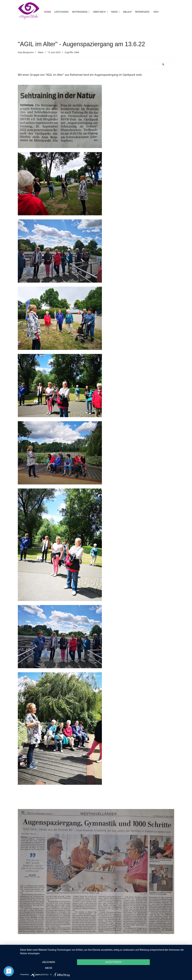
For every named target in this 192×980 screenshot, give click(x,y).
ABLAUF (127, 12)
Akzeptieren (104, 968)
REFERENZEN (142, 12)
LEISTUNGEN (61, 12)
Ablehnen (45, 968)
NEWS (114, 12)
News (41, 52)
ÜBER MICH (99, 12)
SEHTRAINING (80, 12)
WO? (156, 12)
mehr (163, 968)
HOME (47, 12)
